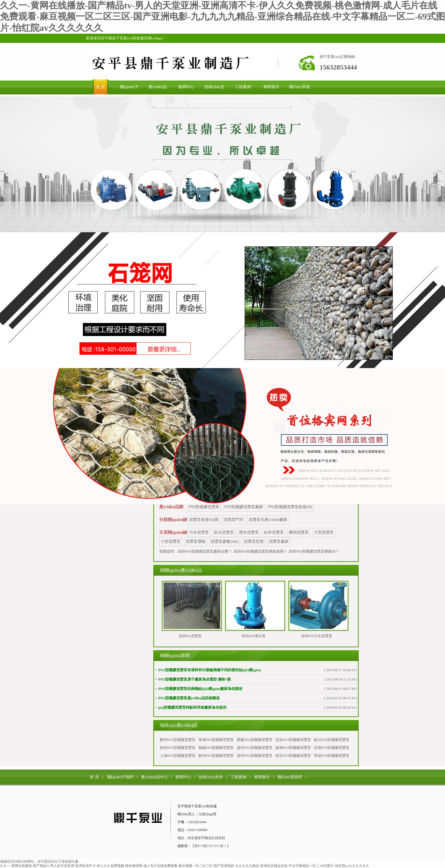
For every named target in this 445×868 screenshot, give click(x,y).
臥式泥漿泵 (224, 532)
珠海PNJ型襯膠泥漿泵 (216, 740)
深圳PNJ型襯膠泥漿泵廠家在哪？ (205, 551)
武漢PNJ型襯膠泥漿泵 (332, 748)
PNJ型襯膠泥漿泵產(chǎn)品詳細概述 (189, 698)
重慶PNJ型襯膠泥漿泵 (255, 740)
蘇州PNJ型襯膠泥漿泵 (216, 756)
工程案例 (238, 777)
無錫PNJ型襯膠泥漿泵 (216, 748)
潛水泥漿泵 (249, 532)
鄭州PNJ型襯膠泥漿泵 (178, 740)
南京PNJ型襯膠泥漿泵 (293, 756)
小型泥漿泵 (171, 541)
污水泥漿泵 (199, 532)
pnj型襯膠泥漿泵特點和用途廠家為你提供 (192, 707)
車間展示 (262, 777)
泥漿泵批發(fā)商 (204, 520)
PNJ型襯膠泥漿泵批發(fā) (290, 507)
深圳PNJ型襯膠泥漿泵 (255, 756)
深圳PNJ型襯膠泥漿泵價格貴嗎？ (260, 551)
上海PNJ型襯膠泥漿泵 (178, 756)
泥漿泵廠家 (279, 541)
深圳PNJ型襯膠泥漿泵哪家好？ (314, 551)
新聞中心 (183, 777)
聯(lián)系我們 (290, 777)
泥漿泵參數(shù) (225, 541)
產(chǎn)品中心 (154, 777)
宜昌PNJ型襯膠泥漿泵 (293, 740)
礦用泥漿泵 (299, 532)
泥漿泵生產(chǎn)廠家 (268, 520)
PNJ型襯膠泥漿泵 (204, 507)
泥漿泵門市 (234, 520)
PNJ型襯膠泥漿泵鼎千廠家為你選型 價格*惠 (195, 679)
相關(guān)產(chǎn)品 (181, 570)
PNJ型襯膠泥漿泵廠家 (244, 507)
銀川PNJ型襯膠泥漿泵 (332, 740)
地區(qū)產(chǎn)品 (179, 725)
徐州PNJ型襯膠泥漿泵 (178, 748)
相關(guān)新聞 (175, 655)
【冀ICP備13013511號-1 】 (211, 846)
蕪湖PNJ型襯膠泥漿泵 (293, 748)
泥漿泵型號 (254, 541)
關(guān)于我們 (120, 777)
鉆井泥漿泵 (274, 532)
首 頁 (94, 777)
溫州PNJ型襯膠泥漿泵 (255, 748)
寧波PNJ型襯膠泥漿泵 (332, 756)
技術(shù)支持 (211, 777)
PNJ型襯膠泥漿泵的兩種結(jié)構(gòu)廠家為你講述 (200, 689)
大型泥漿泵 (324, 532)
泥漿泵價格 (196, 541)
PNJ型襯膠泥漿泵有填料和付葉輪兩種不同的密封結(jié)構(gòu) (210, 670)
